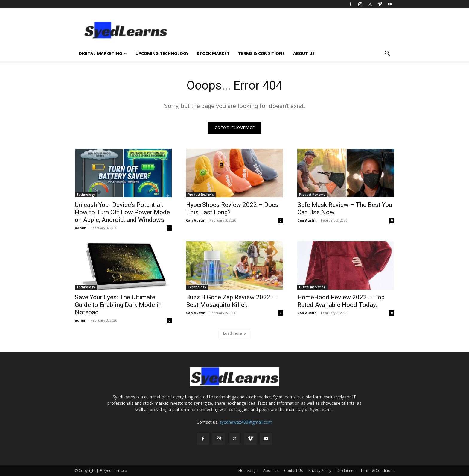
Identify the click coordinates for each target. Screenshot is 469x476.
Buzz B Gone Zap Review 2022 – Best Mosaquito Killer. (231, 301)
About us (304, 53)
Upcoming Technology (162, 53)
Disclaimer (346, 470)
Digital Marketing (103, 53)
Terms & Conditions (261, 53)
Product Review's (201, 195)
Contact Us (293, 470)
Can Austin (196, 220)
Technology (86, 195)
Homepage (248, 470)
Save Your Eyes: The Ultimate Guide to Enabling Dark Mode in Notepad (118, 305)
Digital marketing (312, 287)
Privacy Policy (320, 470)
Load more (235, 333)
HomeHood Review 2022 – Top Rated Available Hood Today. (341, 301)
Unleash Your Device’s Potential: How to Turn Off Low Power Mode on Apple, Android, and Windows (122, 212)
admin (81, 228)
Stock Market (213, 53)
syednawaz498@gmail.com (246, 422)
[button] (387, 54)
